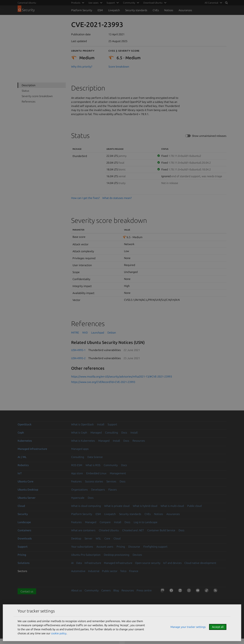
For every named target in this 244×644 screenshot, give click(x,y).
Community (111, 465)
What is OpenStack (82, 424)
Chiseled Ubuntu (109, 530)
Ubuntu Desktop (28, 490)
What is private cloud (117, 506)
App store (77, 473)
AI (72, 563)
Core (107, 538)
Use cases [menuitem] (93, 3)
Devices (137, 555)
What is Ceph (79, 433)
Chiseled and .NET (133, 530)
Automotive (78, 571)
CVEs (156, 10)
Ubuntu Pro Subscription (86, 555)
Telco (123, 571)
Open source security (148, 563)
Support (112, 424)
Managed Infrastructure (118, 563)
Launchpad (98, 333)
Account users (105, 547)
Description (29, 85)
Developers (98, 490)
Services (111, 481)
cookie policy (59, 633)
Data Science (95, 457)
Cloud (21, 506)
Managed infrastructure (32, 449)
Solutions (24, 563)
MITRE (75, 333)
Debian (112, 333)
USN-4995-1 (78, 350)
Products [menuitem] (76, 3)
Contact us (27, 591)
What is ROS (93, 465)
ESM (100, 10)
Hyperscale (78, 498)
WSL (98, 538)
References (29, 102)
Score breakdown (119, 67)
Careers (106, 590)
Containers (24, 530)
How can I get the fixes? (85, 198)
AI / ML (22, 457)
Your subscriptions (82, 547)
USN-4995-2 (78, 358)
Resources (139, 441)
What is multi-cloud (172, 506)
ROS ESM (77, 465)
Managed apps (80, 449)
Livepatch (114, 10)
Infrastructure (93, 563)
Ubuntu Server (27, 498)
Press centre (144, 590)
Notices (169, 10)
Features (76, 481)
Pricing (121, 547)
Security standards (136, 10)
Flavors (113, 490)
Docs (124, 433)
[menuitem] (213, 3)
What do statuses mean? (117, 198)
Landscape (24, 522)
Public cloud (194, 506)
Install (101, 424)
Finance (134, 571)
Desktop (76, 538)
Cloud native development (200, 563)
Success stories (94, 481)
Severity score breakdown (37, 96)
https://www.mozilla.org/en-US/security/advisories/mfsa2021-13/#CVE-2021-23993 (122, 376)
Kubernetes (25, 441)
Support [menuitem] (111, 3)
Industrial (94, 571)
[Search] (226, 3)
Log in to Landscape (146, 522)
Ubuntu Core (26, 481)
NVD (85, 333)
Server (88, 538)
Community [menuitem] (129, 3)
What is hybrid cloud (145, 506)
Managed (96, 433)
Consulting (111, 433)
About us (77, 590)
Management (118, 473)
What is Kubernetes (83, 441)
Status (25, 91)
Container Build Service (161, 530)
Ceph (21, 433)
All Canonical (211, 3)
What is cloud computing (86, 506)
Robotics (23, 465)
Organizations (79, 490)
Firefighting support (155, 547)
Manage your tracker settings (188, 627)
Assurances (185, 10)
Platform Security (82, 10)
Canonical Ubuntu (27, 3)
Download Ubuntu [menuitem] (153, 3)
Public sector (110, 571)
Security (23, 514)
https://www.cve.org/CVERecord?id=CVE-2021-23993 (103, 382)
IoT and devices (172, 563)
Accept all (218, 627)
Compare (105, 522)
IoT (20, 473)
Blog (116, 590)
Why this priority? (82, 67)
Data (79, 563)
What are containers (83, 530)
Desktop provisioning (117, 555)
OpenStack (25, 424)
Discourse (134, 547)
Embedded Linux (96, 473)
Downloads (25, 538)
